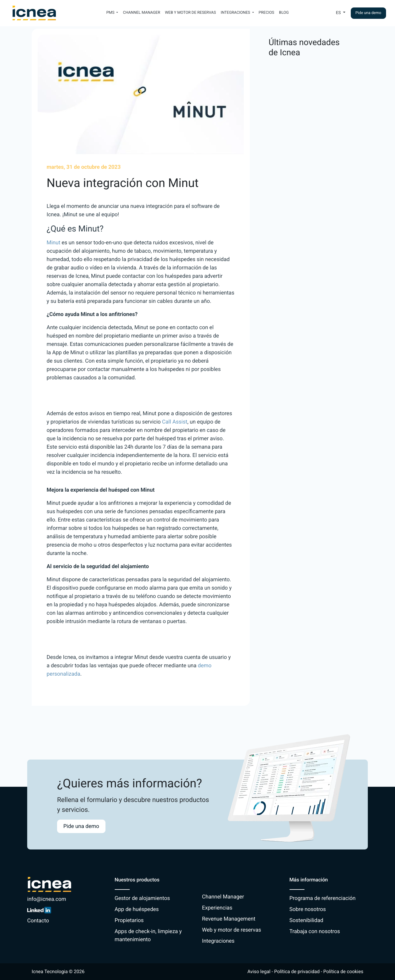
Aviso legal (259, 971)
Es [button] (339, 13)
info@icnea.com (47, 899)
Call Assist (175, 422)
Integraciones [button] (236, 13)
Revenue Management (229, 919)
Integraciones (218, 941)
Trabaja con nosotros (315, 931)
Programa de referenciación (323, 898)
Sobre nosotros (308, 909)
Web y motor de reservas (190, 13)
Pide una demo (369, 13)
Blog (284, 13)
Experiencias (217, 908)
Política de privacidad (297, 971)
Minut (53, 243)
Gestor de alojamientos (142, 898)
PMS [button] (111, 13)
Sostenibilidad (306, 920)
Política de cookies (343, 971)
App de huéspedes (137, 909)
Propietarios (129, 920)
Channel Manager (141, 13)
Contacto (38, 921)
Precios (267, 13)
